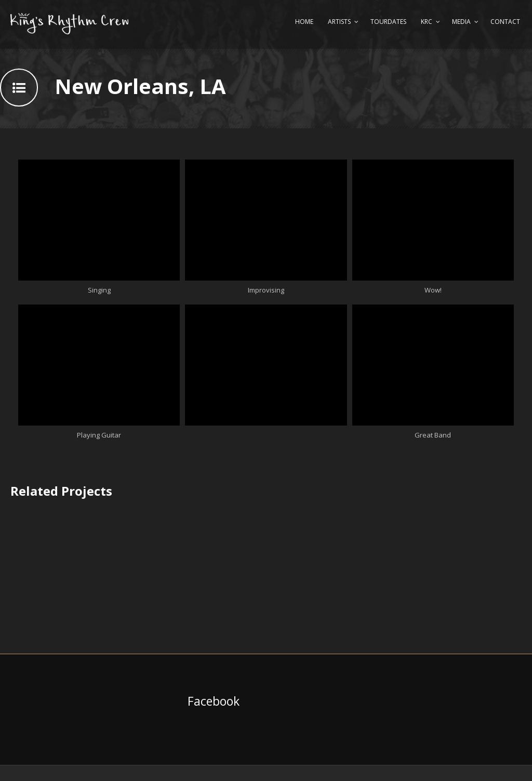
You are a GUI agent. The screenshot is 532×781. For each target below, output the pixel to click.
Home (304, 22)
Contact (505, 22)
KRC (427, 22)
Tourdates (388, 22)
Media (461, 22)
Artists (339, 22)
